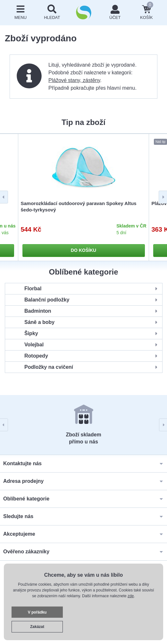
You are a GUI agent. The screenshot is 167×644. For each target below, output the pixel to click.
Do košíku (83, 250)
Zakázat (37, 627)
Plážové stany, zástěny (74, 80)
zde (131, 596)
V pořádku (37, 612)
